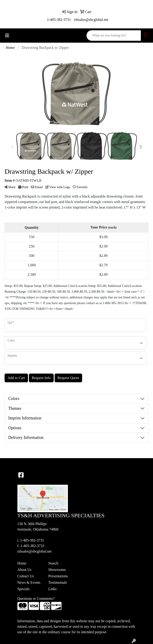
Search (53, 563)
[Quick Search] (114, 36)
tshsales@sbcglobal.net (91, 20)
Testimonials (58, 582)
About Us (25, 570)
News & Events (29, 582)
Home (22, 563)
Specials (24, 589)
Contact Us (26, 576)
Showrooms (57, 570)
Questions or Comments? (36, 599)
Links (53, 589)
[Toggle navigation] (7, 36)
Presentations (58, 576)
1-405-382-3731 (59, 20)
